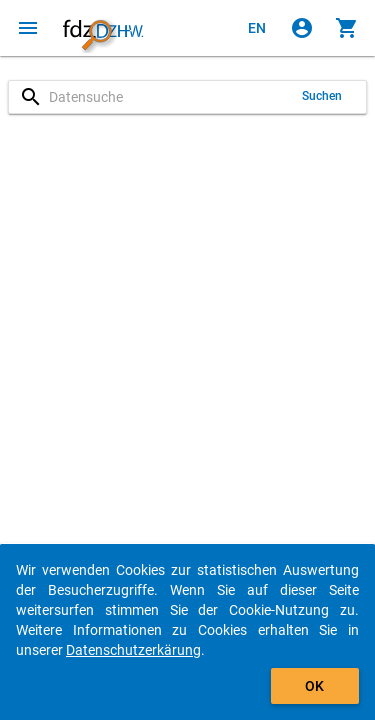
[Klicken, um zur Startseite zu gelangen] (103, 28)
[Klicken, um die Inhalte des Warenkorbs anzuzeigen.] (347, 28)
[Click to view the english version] (257, 28)
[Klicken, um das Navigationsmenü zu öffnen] (28, 28)
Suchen (322, 96)
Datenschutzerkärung (133, 650)
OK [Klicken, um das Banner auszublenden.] (314, 686)
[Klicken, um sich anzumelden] (302, 28)
